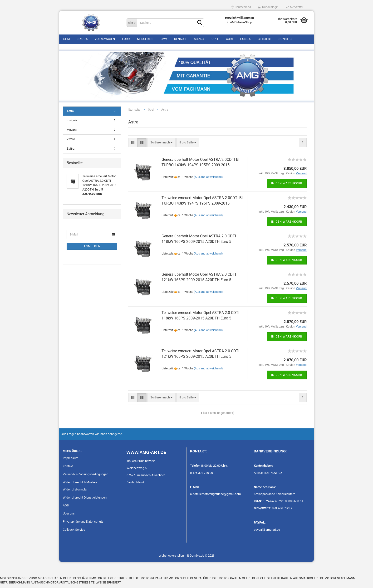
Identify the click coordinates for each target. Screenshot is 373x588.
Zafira (71, 152)
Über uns (69, 517)
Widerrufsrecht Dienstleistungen (85, 501)
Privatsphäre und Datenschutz (83, 525)
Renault (180, 39)
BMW (163, 39)
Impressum (71, 461)
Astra (70, 114)
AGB (66, 509)
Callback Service (74, 533)
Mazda (199, 39)
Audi (229, 39)
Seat (67, 39)
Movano (72, 133)
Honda (245, 39)
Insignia (72, 124)
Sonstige (286, 39)
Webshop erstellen (171, 559)
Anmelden (92, 249)
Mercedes (145, 39)
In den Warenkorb (287, 186)
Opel (215, 39)
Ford (126, 39)
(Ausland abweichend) (208, 180)
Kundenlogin (268, 7)
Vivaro (71, 142)
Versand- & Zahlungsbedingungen (86, 477)
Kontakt (68, 469)
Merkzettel (294, 7)
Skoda (83, 39)
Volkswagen (105, 39)
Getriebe (265, 39)
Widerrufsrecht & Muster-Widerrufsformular (80, 489)
